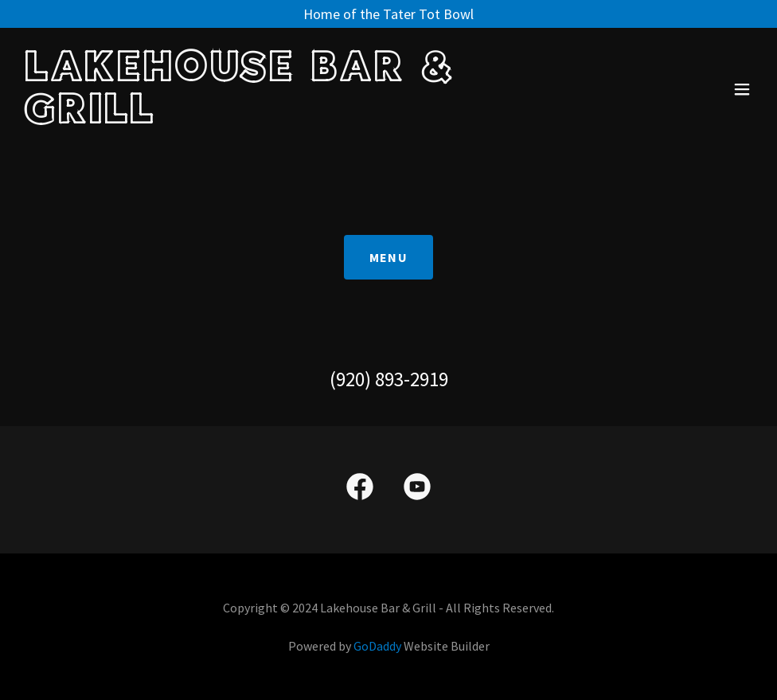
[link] (278, 118)
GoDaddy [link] (377, 646)
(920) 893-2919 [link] (389, 379)
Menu (388, 257)
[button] (742, 89)
